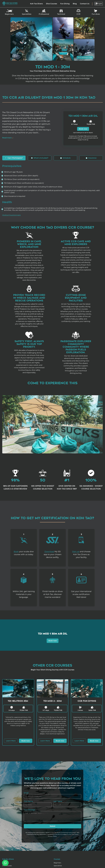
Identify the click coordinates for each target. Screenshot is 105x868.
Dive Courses (52, 4)
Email (26, 793)
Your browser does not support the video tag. (52, 424)
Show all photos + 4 (85, 57)
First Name (28, 801)
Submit (52, 826)
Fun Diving (65, 4)
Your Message (29, 810)
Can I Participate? (14, 158)
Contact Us (85, 4)
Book (16, 552)
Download (49, 552)
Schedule (65, 158)
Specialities (58, 866)
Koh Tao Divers (36, 4)
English (99, 4)
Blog (75, 4)
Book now (83, 129)
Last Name (58, 801)
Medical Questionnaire (11, 215)
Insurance (91, 158)
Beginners (57, 863)
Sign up (76, 552)
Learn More (11, 741)
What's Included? (40, 158)
